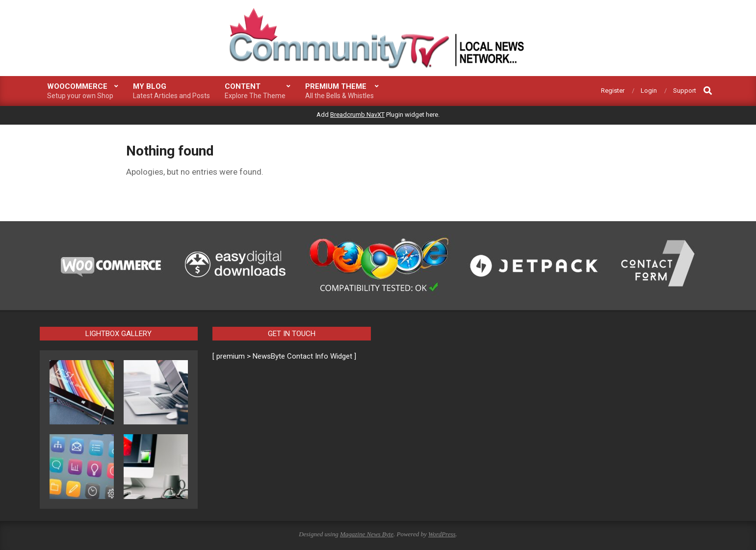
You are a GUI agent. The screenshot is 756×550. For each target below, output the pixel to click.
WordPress (442, 534)
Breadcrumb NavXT (357, 115)
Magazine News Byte (367, 534)
